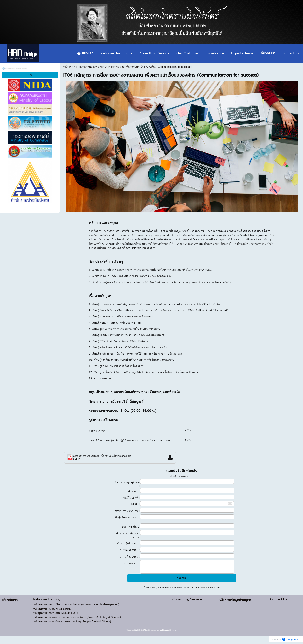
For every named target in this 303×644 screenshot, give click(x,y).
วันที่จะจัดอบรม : (130, 550)
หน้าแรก (68, 67)
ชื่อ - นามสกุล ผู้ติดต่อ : (127, 484)
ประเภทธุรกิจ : (131, 527)
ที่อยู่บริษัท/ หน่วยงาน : (127, 519)
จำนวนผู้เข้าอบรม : (128, 543)
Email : (136, 504)
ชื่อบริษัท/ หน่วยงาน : (127, 511)
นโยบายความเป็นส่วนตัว (201, 588)
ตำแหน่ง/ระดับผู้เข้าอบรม (128, 535)
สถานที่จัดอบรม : (130, 557)
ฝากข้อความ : (132, 563)
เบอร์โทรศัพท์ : (131, 498)
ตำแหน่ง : (134, 491)
